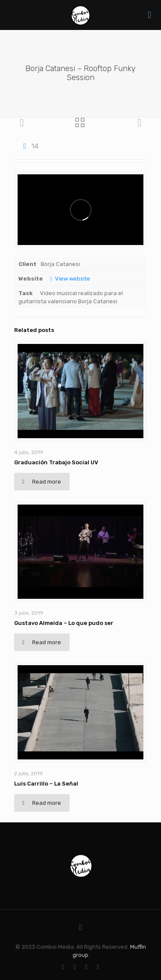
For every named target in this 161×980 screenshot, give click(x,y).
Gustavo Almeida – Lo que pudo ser (64, 623)
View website (69, 279)
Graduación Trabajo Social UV (56, 462)
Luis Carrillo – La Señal (46, 784)
